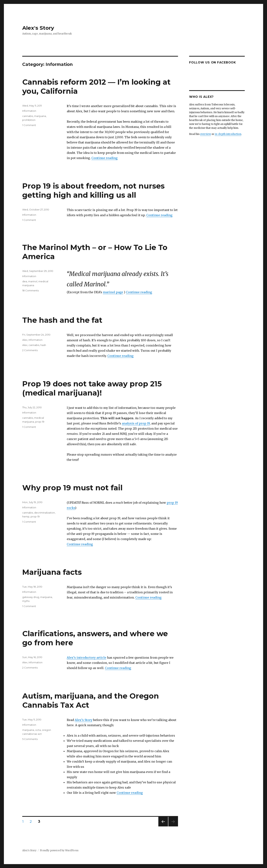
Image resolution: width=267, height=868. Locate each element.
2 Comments (30, 350)
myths (26, 601)
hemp (26, 516)
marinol (33, 281)
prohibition (29, 120)
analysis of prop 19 (136, 423)
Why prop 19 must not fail (72, 488)
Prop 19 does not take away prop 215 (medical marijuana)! (92, 388)
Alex (25, 340)
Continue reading (104, 158)
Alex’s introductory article (86, 658)
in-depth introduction (228, 134)
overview (206, 134)
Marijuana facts (52, 572)
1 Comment (29, 125)
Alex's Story (38, 28)
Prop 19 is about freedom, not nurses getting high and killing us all (93, 190)
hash (43, 345)
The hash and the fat (62, 320)
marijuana (40, 116)
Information (29, 111)
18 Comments (31, 290)
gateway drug (31, 597)
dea (25, 281)
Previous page (163, 826)
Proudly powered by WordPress (59, 850)
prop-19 (40, 422)
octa (38, 730)
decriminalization (44, 513)
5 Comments (30, 739)
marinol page (113, 292)
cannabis (28, 116)
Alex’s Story (84, 720)
